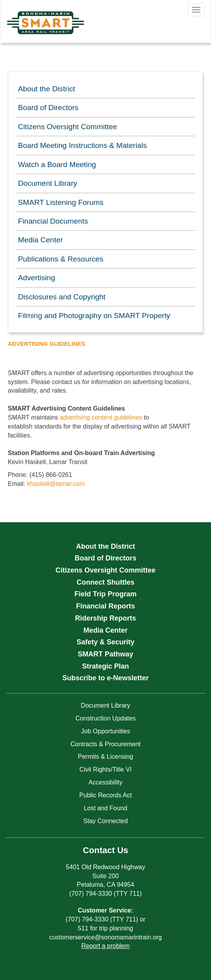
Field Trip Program (105, 594)
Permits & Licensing (105, 757)
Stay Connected (105, 821)
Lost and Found (105, 808)
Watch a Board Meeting (57, 165)
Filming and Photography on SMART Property (94, 316)
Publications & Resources (61, 259)
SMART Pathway (105, 654)
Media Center (40, 240)
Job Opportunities (105, 731)
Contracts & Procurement (105, 744)
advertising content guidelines (101, 417)
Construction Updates (105, 718)
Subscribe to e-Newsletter (105, 678)
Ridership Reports (105, 618)
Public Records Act (105, 795)
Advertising (37, 278)
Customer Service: (105, 910)
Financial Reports (105, 606)
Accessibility (105, 782)
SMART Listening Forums (61, 202)
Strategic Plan (105, 666)
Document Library (47, 183)
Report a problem (105, 946)
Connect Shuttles (105, 582)
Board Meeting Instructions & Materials (82, 145)
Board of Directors (48, 108)
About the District (46, 89)
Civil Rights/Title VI (105, 769)
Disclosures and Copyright (62, 297)
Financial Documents (53, 221)
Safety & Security (105, 642)
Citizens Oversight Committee (68, 127)
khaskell (38, 484)
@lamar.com (67, 484)
